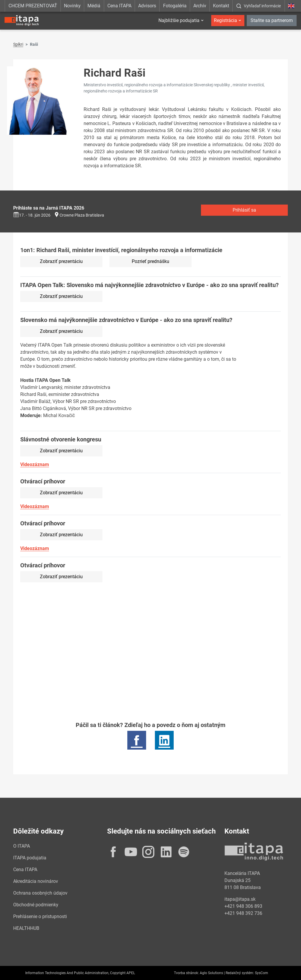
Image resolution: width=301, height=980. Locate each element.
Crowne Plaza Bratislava (82, 215)
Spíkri (18, 44)
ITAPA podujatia (30, 858)
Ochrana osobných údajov (40, 893)
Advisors (147, 6)
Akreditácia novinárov (36, 881)
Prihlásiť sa (244, 210)
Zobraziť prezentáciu (61, 261)
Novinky (72, 6)
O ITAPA (22, 846)
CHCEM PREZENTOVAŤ (33, 6)
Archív (200, 6)
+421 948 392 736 (243, 913)
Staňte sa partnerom (272, 20)
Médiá (94, 6)
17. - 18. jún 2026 (32, 215)
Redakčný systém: (240, 973)
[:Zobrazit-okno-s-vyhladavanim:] (258, 6)
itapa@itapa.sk (240, 899)
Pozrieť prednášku (150, 261)
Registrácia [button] (225, 20)
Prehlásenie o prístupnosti (40, 916)
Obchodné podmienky (36, 905)
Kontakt (221, 6)
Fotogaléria (175, 6)
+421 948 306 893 (243, 906)
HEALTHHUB (26, 928)
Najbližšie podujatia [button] (179, 20)
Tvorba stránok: (186, 973)
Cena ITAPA (119, 6)
